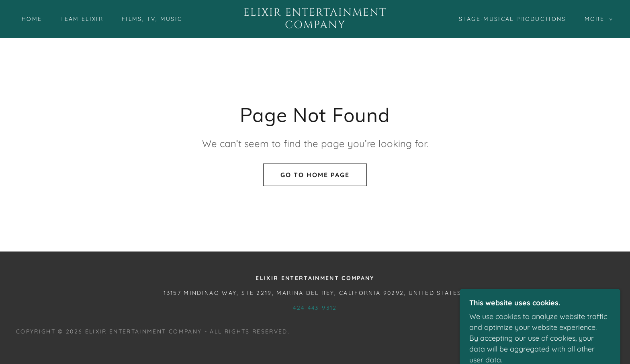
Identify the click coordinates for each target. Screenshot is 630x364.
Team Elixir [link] (82, 19)
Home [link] (32, 19)
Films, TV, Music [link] (152, 19)
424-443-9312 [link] (315, 308)
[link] (315, 26)
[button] (596, 19)
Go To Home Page (315, 175)
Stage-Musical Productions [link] (512, 19)
